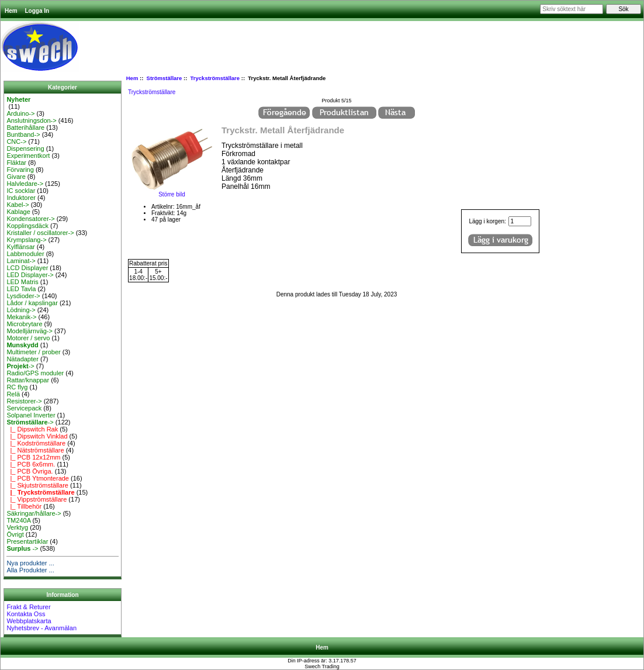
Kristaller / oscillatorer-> (40, 233)
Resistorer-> (24, 401)
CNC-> (16, 141)
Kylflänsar (20, 247)
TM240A (18, 520)
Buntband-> (23, 134)
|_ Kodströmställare (36, 443)
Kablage (18, 212)
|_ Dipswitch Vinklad (37, 436)
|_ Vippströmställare (37, 499)
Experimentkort (28, 156)
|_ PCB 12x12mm (33, 457)
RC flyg (17, 387)
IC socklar (21, 191)
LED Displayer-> (30, 275)
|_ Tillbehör (24, 506)
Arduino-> (20, 113)
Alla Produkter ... (30, 570)
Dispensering (25, 148)
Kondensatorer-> (30, 219)
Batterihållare (25, 127)
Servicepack (24, 408)
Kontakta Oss (26, 614)
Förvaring (20, 170)
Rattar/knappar (28, 380)
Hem (11, 11)
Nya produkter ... (30, 563)
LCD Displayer (27, 268)
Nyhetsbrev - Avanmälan (41, 628)
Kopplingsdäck (27, 226)
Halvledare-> (25, 184)
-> (20, 366)
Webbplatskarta (29, 621)
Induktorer (21, 198)
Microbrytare (24, 324)
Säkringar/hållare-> (34, 513)
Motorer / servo (28, 338)
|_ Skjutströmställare (37, 485)
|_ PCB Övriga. (30, 471)
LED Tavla (21, 289)
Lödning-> (21, 310)
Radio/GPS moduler (35, 373)
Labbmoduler (25, 254)
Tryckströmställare (215, 78)
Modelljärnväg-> (30, 331)
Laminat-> (21, 261)
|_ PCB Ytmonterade (38, 478)
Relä (13, 394)
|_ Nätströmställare (35, 450)
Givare (16, 177)
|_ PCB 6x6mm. (31, 464)
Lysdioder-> (23, 296)
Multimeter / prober (33, 352)
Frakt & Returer (28, 607)
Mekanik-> (21, 317)
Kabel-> (18, 205)
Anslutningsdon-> (31, 120)
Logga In (37, 11)
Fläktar (16, 163)
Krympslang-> (26, 240)
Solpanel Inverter (31, 415)
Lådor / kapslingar (32, 303)
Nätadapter (22, 359)
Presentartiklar (27, 541)
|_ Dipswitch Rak (32, 429)
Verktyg (17, 527)
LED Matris (22, 282)
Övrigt (15, 534)
